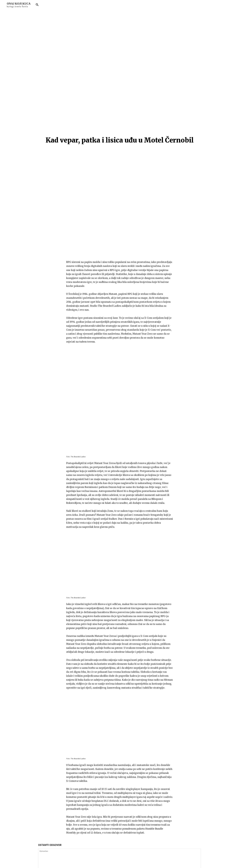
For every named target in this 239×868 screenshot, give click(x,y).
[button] (37, 5)
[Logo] (19, 5)
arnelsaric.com (78, 861)
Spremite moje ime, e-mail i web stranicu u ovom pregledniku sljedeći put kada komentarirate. (87, 788)
